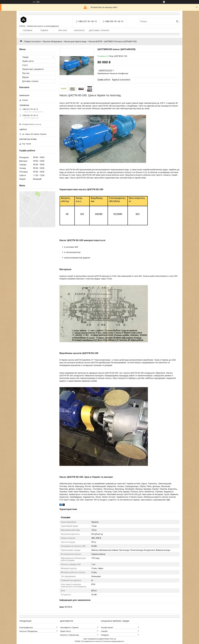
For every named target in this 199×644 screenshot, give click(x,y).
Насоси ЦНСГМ (95, 41)
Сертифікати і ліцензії (69, 627)
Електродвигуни (26, 627)
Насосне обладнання (52, 41)
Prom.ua (113, 639)
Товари (44, 30)
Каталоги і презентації (70, 635)
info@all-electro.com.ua (32, 124)
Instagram (105, 635)
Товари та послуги (32, 41)
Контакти (79, 30)
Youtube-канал (107, 627)
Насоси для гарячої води (75, 41)
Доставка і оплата (99, 30)
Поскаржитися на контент (92, 641)
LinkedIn (104, 631)
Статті (25, 65)
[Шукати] (177, 21)
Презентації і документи (33, 69)
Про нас (63, 30)
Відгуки (25, 77)
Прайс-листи (28, 61)
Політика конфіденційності (114, 641)
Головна (28, 30)
